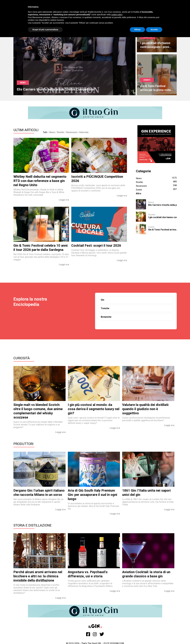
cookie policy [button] (117, 15)
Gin (102, 300)
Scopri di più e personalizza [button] (45, 30)
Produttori (23, 444)
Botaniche (106, 317)
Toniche (105, 308)
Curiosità (22, 358)
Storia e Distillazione (33, 525)
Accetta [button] (154, 30)
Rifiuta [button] (137, 30)
